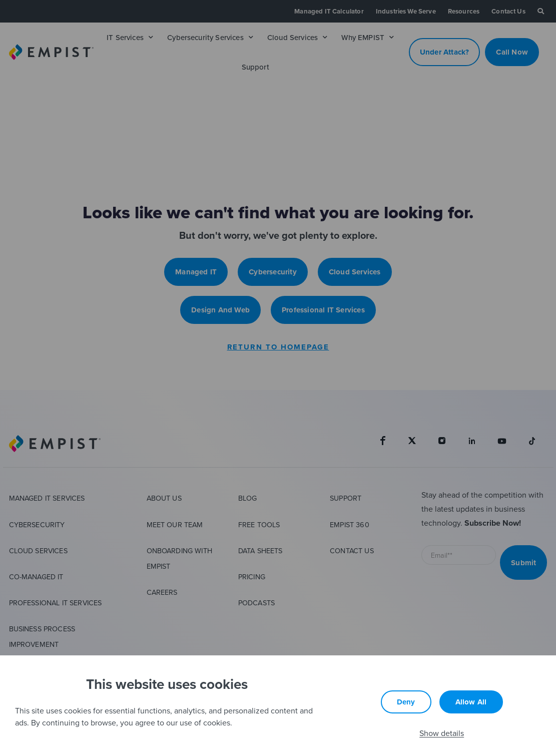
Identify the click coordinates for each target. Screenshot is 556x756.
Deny (406, 702)
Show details (442, 733)
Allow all (471, 702)
